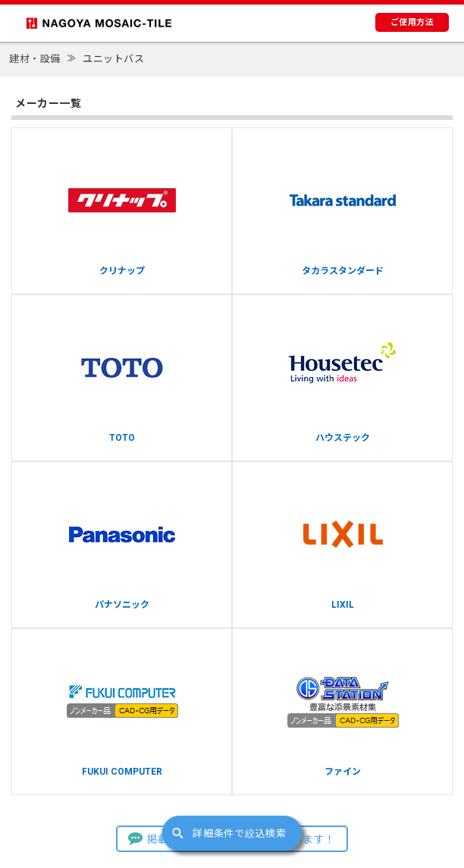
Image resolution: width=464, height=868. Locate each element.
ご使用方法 (412, 22)
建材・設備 (35, 59)
